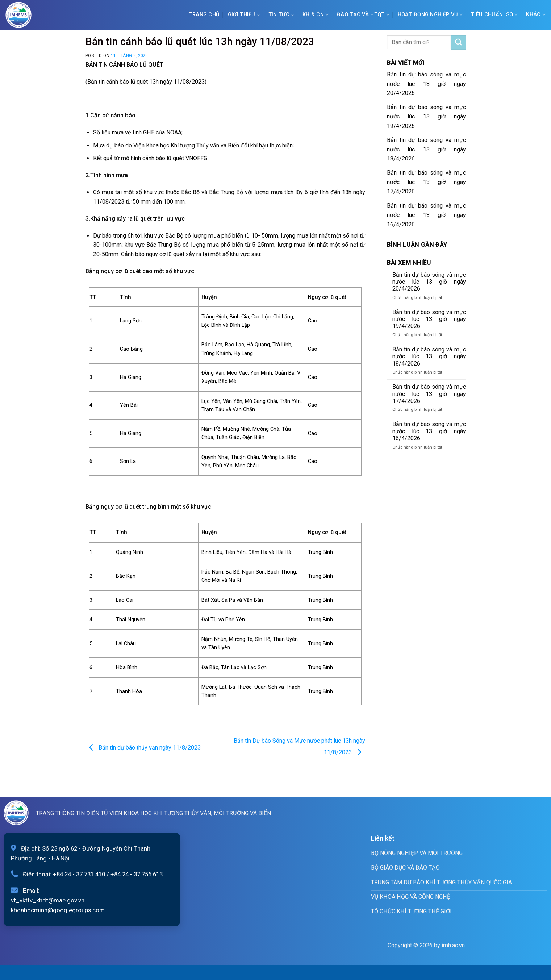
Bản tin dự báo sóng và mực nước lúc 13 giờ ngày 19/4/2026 (426, 116)
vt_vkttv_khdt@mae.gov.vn (48, 900)
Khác (536, 15)
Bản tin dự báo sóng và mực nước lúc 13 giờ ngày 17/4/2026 (426, 182)
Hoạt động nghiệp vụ (430, 15)
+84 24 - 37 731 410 (79, 874)
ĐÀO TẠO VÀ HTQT (363, 15)
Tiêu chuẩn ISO (494, 15)
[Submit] (458, 42)
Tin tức (281, 15)
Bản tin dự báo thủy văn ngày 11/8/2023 (143, 748)
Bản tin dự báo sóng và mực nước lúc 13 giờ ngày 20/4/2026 (426, 84)
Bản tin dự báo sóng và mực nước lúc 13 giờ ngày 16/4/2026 (426, 215)
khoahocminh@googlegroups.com (58, 910)
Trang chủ (204, 15)
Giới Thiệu (244, 15)
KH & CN (316, 15)
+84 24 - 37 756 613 (137, 874)
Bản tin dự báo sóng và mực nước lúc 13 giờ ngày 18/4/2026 (426, 149)
